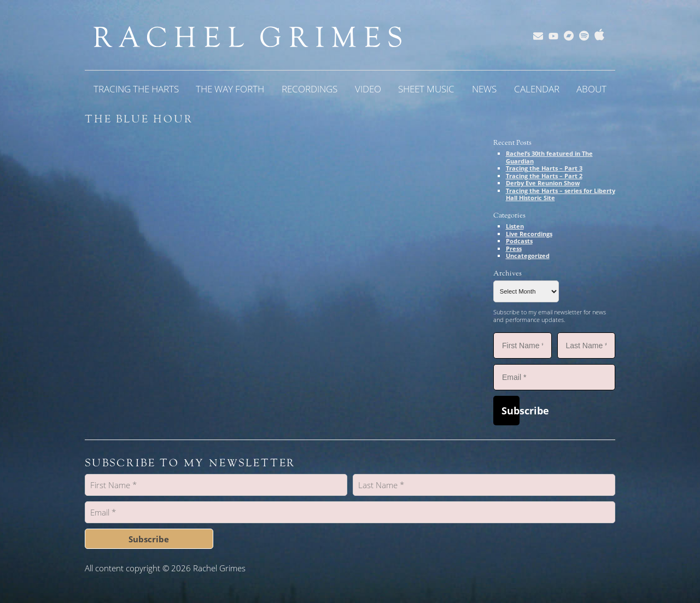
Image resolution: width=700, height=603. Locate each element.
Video (368, 89)
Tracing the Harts (136, 89)
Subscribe (511, 411)
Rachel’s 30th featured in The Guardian (549, 157)
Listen (515, 226)
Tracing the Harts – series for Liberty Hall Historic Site (561, 194)
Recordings (310, 89)
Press (514, 248)
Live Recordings (529, 234)
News (484, 89)
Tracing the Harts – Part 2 (544, 176)
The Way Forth (230, 89)
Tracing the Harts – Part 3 (544, 168)
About (591, 89)
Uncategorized (528, 256)
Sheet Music (426, 89)
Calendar (537, 89)
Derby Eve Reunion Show (543, 183)
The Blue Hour (139, 119)
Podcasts (519, 241)
